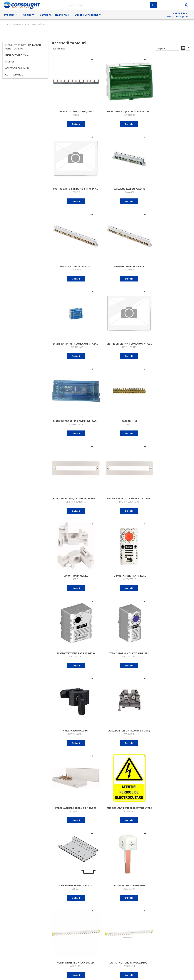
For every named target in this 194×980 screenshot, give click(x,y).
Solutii (27, 15)
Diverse (10, 62)
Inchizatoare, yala (17, 55)
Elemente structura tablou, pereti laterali (23, 47)
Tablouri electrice (14, 24)
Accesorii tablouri (17, 68)
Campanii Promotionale (54, 15)
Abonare (145, 953)
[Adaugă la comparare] (74, 60)
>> (189, 908)
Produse (9, 15)
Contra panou (14, 75)
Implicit (161, 48)
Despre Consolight (86, 15)
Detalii (67, 106)
